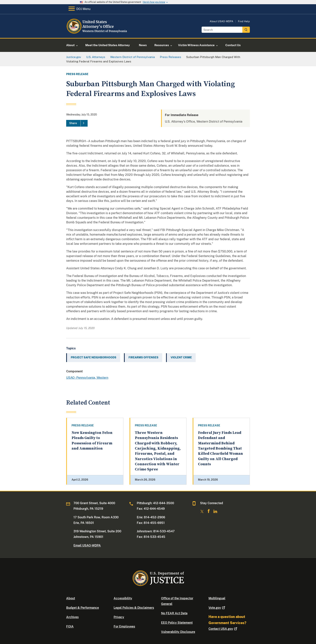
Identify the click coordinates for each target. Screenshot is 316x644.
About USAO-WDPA (221, 21)
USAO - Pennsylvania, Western (87, 378)
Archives (72, 617)
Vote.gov (217, 608)
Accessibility (123, 598)
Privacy (119, 617)
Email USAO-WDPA (87, 545)
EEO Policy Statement (177, 623)
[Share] (77, 123)
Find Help (244, 21)
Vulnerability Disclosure (178, 632)
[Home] (97, 33)
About (71, 598)
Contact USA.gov (223, 629)
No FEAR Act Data (174, 613)
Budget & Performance (83, 608)
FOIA (70, 626)
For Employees (124, 626)
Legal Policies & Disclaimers (134, 608)
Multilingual (217, 598)
